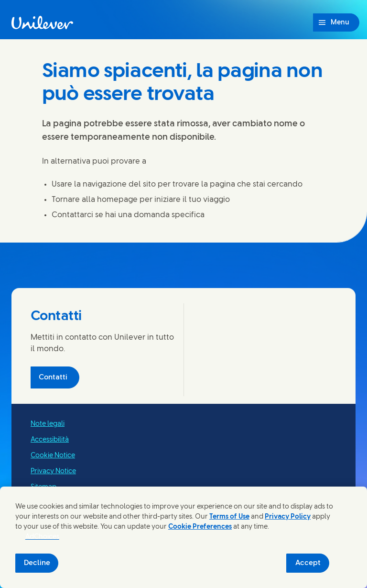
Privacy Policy (288, 517)
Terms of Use (229, 517)
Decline (37, 563)
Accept (308, 563)
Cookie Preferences (200, 527)
